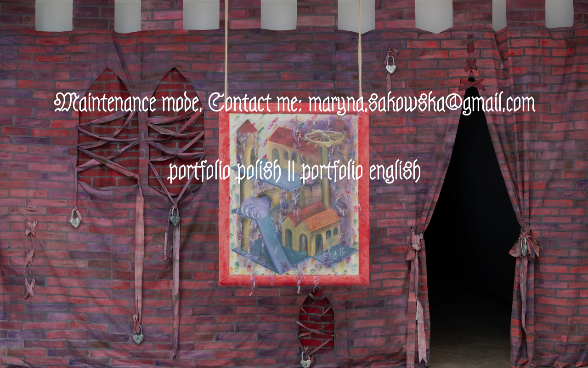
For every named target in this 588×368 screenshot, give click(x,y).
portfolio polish (224, 171)
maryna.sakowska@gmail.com (421, 103)
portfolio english (361, 171)
